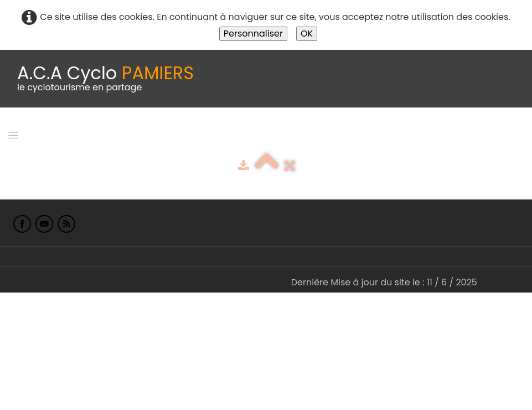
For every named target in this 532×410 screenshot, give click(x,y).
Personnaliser (253, 34)
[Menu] (13, 134)
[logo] (105, 79)
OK (307, 34)
